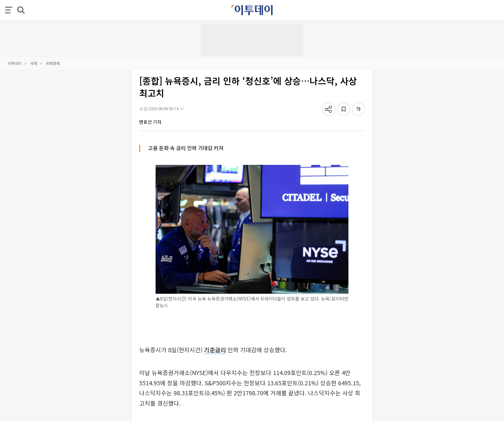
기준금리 (215, 350)
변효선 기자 (150, 122)
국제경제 (53, 63)
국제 (34, 63)
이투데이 (15, 63)
